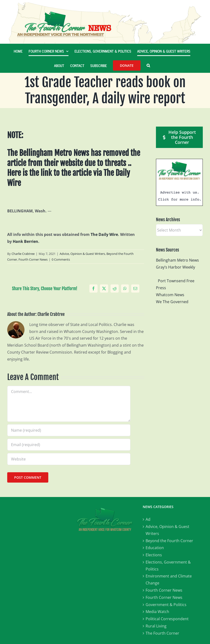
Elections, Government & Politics (168, 566)
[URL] (69, 459)
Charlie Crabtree (23, 254)
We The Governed (172, 302)
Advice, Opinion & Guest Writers (82, 254)
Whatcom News (170, 295)
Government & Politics (166, 605)
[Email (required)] (69, 445)
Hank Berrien (25, 241)
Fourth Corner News (33, 259)
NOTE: (15, 135)
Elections (154, 555)
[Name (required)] (69, 430)
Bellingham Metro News (177, 260)
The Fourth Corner (162, 633)
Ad (148, 519)
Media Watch (157, 612)
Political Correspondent (167, 619)
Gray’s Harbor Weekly (177, 267)
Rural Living (156, 626)
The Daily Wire (104, 234)
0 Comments (61, 259)
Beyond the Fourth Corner (169, 541)
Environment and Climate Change (169, 580)
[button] (148, 65)
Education (155, 548)
